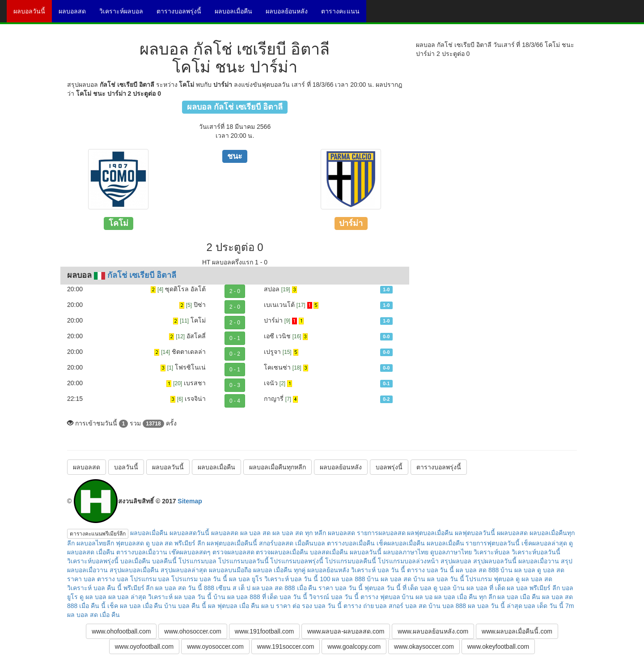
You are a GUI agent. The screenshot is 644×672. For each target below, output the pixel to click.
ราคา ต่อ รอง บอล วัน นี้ (309, 606)
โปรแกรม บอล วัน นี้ (199, 579)
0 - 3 (235, 385)
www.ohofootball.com (121, 631)
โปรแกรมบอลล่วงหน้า (408, 561)
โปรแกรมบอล (197, 561)
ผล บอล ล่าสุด (127, 597)
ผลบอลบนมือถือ (230, 570)
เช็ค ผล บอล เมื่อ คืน (135, 606)
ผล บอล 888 (348, 579)
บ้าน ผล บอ (417, 597)
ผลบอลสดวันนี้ (189, 533)
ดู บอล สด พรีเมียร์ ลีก (176, 543)
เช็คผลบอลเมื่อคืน (401, 543)
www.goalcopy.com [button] (354, 646)
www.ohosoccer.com (193, 631)
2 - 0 (235, 291)
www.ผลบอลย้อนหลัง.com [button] (433, 631)
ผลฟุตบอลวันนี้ (475, 533)
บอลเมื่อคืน (135, 561)
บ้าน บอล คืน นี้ (185, 606)
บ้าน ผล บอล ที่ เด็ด (479, 588)
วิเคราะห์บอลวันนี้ (536, 552)
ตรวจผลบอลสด (233, 552)
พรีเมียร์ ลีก (139, 588)
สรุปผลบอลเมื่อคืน (134, 570)
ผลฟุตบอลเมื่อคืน (430, 533)
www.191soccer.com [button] (286, 646)
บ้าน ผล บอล (518, 570)
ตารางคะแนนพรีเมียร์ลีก (98, 534)
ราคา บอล (81, 579)
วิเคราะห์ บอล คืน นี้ (94, 588)
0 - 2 (235, 354)
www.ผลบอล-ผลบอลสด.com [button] (346, 631)
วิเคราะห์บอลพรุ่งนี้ (93, 561)
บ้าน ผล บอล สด (389, 579)
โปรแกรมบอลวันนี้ (244, 561)
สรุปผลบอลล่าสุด (184, 570)
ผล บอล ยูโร (246, 579)
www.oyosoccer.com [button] (215, 646)
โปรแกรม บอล (150, 579)
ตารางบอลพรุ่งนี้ (182, 14)
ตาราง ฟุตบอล (380, 597)
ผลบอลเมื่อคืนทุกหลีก (278, 467)
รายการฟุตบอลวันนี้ (493, 543)
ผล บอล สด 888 (477, 570)
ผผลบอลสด (512, 533)
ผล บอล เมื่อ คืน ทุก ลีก (465, 597)
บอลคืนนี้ (164, 561)
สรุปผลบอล (456, 561)
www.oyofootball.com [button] (144, 646)
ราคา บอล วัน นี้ (341, 588)
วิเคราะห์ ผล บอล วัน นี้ (180, 597)
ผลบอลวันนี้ (33, 14)
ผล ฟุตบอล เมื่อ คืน (234, 606)
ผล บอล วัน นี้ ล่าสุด (495, 606)
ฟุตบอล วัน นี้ (383, 588)
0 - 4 (235, 401)
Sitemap (190, 501)
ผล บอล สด (256, 533)
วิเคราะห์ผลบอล (125, 14)
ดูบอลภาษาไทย (451, 552)
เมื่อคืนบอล (310, 543)
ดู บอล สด (551, 570)
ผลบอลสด (76, 14)
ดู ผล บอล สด (534, 579)
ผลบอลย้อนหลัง (290, 14)
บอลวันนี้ (126, 467)
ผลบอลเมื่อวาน (539, 561)
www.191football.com (264, 631)
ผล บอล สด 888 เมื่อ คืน (285, 588)
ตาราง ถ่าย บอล (365, 606)
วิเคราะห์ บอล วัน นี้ (378, 570)
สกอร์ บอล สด (408, 606)
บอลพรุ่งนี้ (389, 467)
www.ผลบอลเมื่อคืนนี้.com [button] (517, 631)
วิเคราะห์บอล (492, 552)
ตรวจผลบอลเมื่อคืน (282, 552)
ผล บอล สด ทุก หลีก (299, 533)
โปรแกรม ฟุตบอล (490, 579)
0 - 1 (235, 338)
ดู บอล (442, 588)
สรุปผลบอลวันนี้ (495, 561)
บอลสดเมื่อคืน (329, 552)
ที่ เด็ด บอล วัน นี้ (285, 597)
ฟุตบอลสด (130, 543)
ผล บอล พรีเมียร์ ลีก (533, 588)
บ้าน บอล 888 (447, 606)
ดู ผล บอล (93, 597)
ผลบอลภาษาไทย (406, 552)
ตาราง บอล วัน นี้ (431, 570)
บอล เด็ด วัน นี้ (544, 606)
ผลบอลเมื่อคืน (237, 14)
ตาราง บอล (113, 579)
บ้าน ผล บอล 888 (237, 597)
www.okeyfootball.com (498, 646)
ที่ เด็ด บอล (417, 588)
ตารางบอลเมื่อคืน (351, 543)
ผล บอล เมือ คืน (519, 597)
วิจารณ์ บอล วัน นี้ (334, 597)
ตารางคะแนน (344, 14)
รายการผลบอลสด (381, 533)
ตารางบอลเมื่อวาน (142, 552)
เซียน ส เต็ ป (233, 588)
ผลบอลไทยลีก (95, 543)
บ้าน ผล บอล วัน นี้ (439, 579)
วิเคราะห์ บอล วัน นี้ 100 (297, 579)
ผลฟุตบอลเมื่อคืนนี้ (232, 543)
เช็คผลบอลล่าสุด (544, 543)
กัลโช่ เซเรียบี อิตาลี (142, 275)
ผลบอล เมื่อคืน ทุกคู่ (280, 570)
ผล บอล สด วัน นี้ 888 (185, 588)
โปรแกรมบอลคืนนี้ (351, 561)
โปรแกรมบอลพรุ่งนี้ (297, 561)
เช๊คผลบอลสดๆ (190, 552)
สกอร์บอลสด (276, 543)
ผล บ (268, 606)
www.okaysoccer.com (424, 646)
